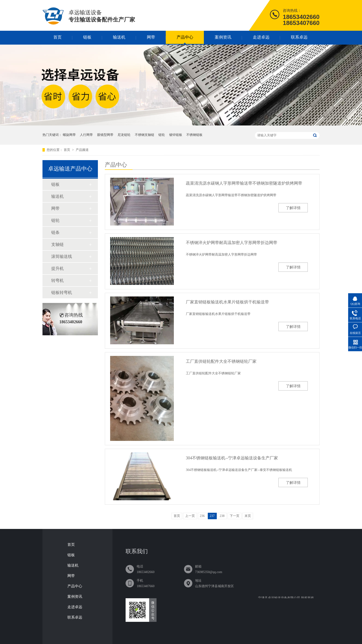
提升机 (57, 269)
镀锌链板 (176, 135)
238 (222, 516)
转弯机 (57, 281)
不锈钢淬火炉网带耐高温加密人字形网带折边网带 (232, 243)
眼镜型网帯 (105, 135)
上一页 (190, 516)
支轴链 (57, 244)
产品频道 (82, 150)
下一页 (235, 516)
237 (212, 516)
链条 (55, 232)
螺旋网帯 (69, 135)
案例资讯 (223, 37)
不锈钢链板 (194, 135)
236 (202, 516)
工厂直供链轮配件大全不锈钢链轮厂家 (221, 361)
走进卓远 (261, 37)
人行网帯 (86, 135)
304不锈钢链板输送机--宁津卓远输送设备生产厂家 (232, 458)
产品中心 (185, 37)
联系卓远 (299, 37)
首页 (57, 37)
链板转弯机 (62, 293)
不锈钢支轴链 (145, 135)
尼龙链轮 (124, 135)
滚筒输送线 (62, 256)
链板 (87, 37)
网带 (151, 37)
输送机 (119, 37)
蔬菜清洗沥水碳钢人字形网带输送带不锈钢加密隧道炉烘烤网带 (244, 183)
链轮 (162, 135)
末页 (248, 516)
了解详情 (293, 208)
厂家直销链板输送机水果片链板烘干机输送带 (227, 302)
